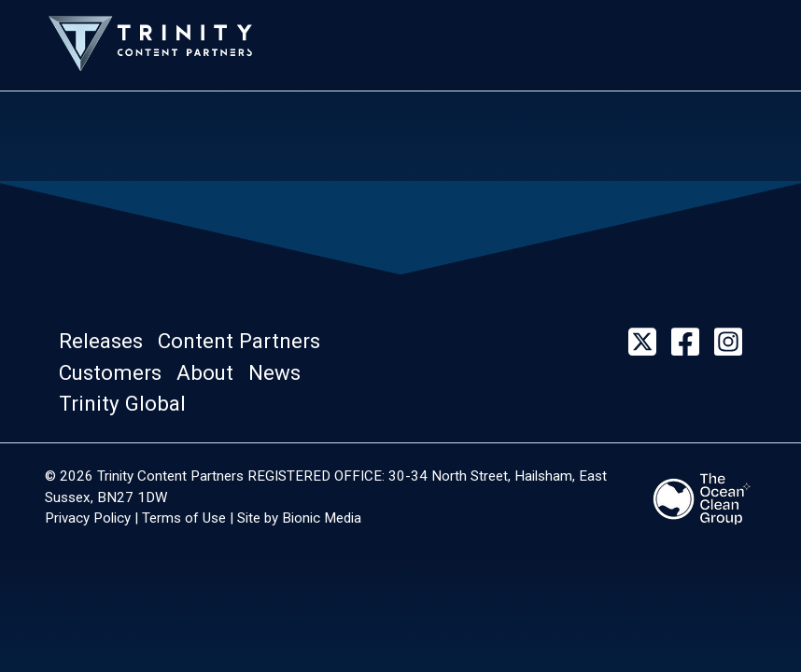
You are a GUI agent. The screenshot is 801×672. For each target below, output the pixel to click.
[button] (106, 342)
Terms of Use (184, 518)
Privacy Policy (88, 518)
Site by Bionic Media (299, 518)
